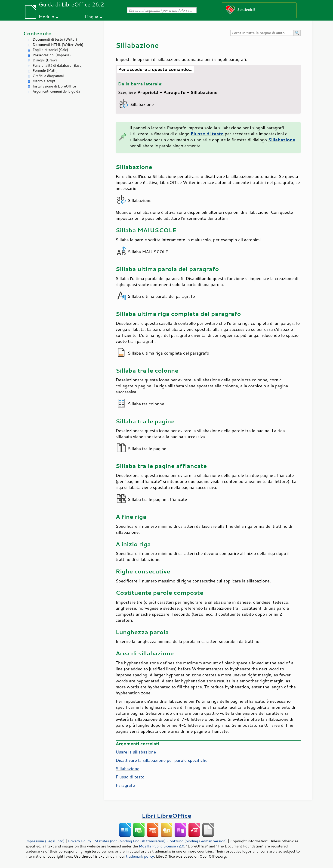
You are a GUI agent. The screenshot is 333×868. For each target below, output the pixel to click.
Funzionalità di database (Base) (58, 65)
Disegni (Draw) (45, 60)
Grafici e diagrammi (48, 76)
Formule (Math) (45, 71)
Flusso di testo (130, 777)
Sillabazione (128, 769)
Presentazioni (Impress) (52, 55)
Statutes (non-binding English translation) (130, 841)
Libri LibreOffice (166, 815)
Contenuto (37, 33)
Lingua (92, 17)
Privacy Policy (80, 841)
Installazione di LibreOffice (54, 86)
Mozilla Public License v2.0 (162, 846)
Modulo (46, 17)
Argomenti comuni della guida (56, 91)
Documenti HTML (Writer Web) (58, 45)
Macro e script (44, 81)
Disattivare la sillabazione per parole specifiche (162, 760)
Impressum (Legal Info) (45, 841)
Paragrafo (125, 785)
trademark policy (140, 856)
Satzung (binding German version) (198, 841)
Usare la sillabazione (136, 752)
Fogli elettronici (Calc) (50, 50)
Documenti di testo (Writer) (55, 39)
